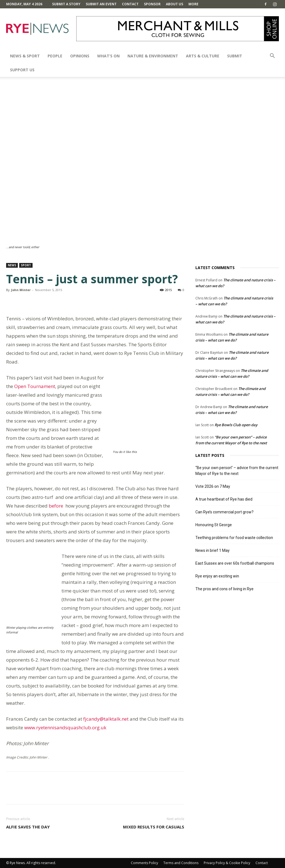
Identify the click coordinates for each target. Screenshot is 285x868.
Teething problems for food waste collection (234, 538)
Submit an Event (101, 4)
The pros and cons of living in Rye (224, 589)
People (55, 56)
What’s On (108, 56)
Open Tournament (35, 386)
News (12, 265)
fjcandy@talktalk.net (106, 719)
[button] (272, 56)
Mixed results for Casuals (154, 827)
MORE (193, 4)
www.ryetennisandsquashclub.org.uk (65, 727)
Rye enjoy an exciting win (217, 576)
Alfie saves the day (28, 827)
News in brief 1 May (212, 550)
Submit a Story (66, 4)
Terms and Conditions (181, 863)
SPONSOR (152, 4)
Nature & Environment (153, 56)
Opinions (80, 56)
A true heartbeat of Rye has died (224, 499)
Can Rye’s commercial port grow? (224, 512)
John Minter (21, 290)
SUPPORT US (22, 70)
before (55, 506)
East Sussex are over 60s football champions (235, 563)
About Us (175, 4)
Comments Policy (144, 863)
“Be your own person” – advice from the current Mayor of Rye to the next (237, 471)
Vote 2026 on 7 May (213, 486)
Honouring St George (214, 525)
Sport (26, 265)
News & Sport (25, 56)
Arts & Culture (203, 56)
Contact (130, 4)
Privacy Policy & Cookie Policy (227, 863)
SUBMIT (235, 56)
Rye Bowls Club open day (236, 425)
